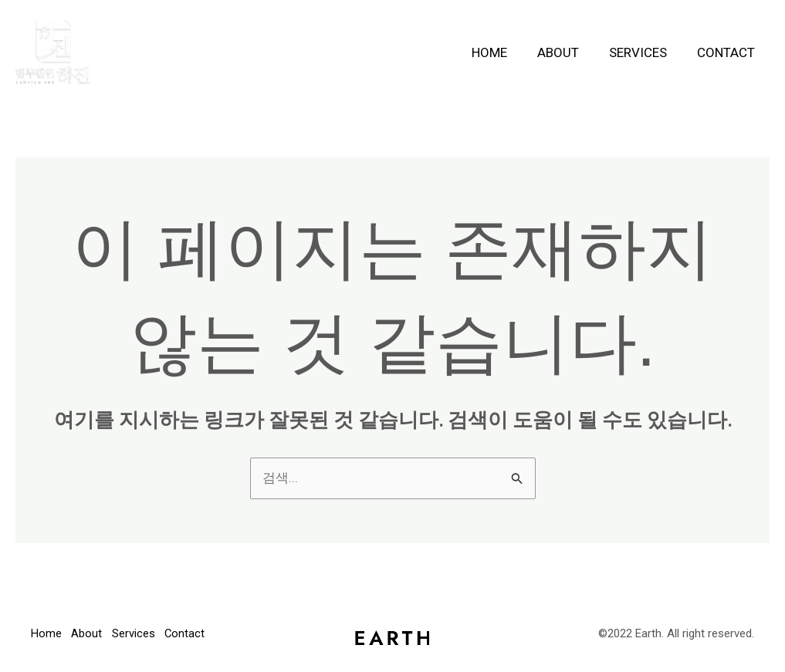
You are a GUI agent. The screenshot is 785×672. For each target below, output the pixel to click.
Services (643, 52)
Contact (727, 52)
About (567, 52)
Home (502, 52)
